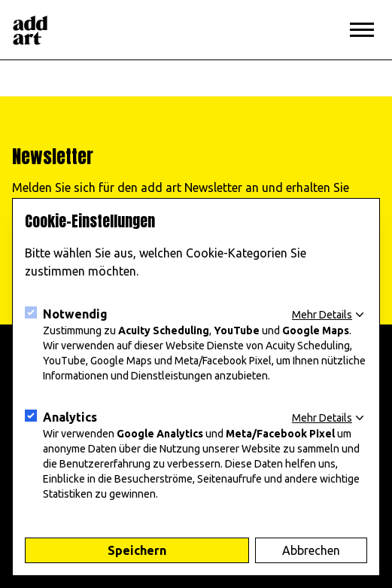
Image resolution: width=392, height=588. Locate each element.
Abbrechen (311, 550)
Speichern (137, 550)
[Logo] (30, 30)
